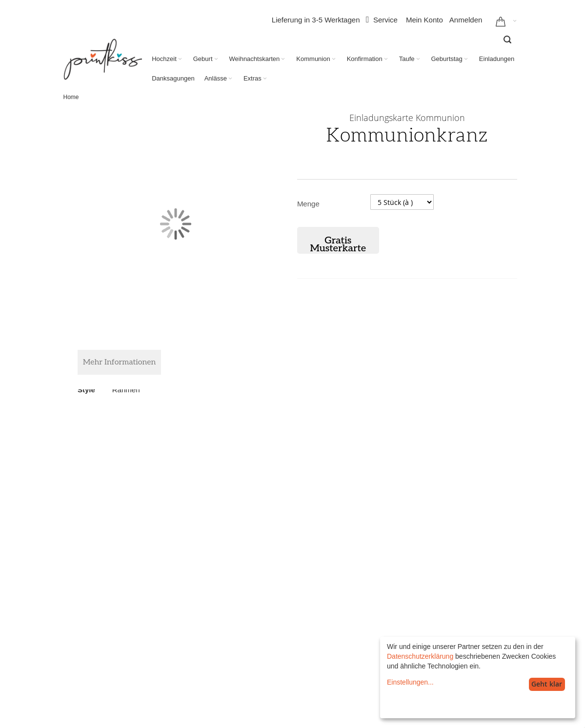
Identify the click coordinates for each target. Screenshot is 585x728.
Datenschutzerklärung (420, 656)
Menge (308, 204)
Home (71, 97)
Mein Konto (424, 20)
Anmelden (466, 20)
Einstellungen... (410, 682)
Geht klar (547, 684)
